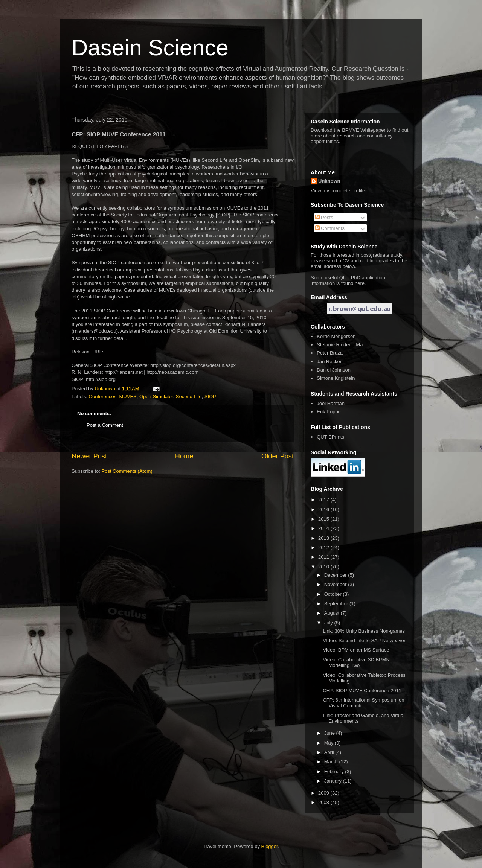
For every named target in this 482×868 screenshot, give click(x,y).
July (329, 623)
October (334, 594)
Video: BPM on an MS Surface (356, 650)
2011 (324, 557)
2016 (324, 509)
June (330, 733)
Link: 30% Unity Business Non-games (364, 631)
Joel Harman (331, 403)
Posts (324, 217)
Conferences (103, 397)
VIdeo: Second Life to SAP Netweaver (364, 640)
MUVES (128, 397)
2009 (324, 793)
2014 (324, 528)
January (334, 781)
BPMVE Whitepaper (364, 130)
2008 (324, 802)
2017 (324, 500)
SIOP (210, 397)
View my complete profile (338, 191)
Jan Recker (329, 362)
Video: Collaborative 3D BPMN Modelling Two (356, 663)
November (336, 584)
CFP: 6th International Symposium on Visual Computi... (363, 703)
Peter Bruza (330, 353)
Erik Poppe (329, 412)
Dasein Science (150, 48)
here (360, 283)
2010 (324, 567)
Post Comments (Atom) (127, 471)
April (330, 752)
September (337, 604)
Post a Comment (105, 425)
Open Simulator (156, 397)
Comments (330, 228)
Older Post (278, 456)
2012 (324, 547)
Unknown (329, 181)
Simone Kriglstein (336, 378)
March (332, 762)
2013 (324, 538)
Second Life (189, 397)
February (335, 771)
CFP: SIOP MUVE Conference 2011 (362, 691)
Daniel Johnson (334, 370)
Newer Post (89, 456)
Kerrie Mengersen (336, 336)
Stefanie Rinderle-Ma (340, 345)
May (329, 743)
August (333, 613)
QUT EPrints (330, 437)
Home (184, 456)
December (336, 575)
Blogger (270, 846)
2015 (324, 519)
